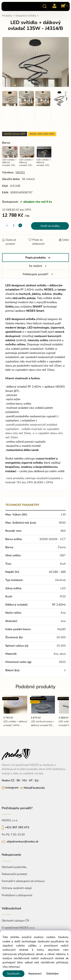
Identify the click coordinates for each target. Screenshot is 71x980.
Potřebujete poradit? (35, 274)
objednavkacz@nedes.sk (23, 841)
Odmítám (52, 974)
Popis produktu (36, 258)
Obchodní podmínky (14, 867)
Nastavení (35, 974)
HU (24, 780)
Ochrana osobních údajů (17, 888)
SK (18, 780)
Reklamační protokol (14, 874)
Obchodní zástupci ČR (15, 921)
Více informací (11, 967)
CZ (13, 780)
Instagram (12, 788)
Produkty (7, 16)
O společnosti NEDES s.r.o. (18, 928)
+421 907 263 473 (17, 827)
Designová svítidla (26, 16)
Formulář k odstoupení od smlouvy (23, 881)
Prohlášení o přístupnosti (17, 895)
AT (30, 780)
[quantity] (14, 225)
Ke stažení (35, 266)
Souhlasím (13, 974)
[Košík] (64, 6)
